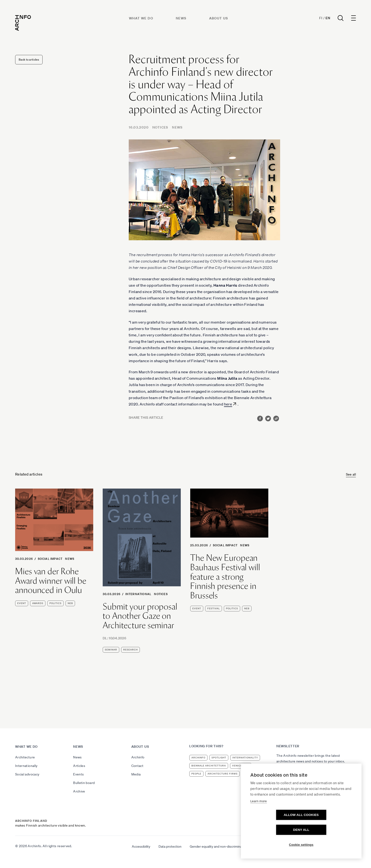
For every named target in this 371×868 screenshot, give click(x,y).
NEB (70, 603)
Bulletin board (84, 783)
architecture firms (223, 774)
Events (78, 774)
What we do (141, 18)
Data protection (170, 846)
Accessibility (141, 846)
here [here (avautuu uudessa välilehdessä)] (228, 404)
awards (38, 603)
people (196, 774)
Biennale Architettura (209, 766)
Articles (79, 766)
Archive (79, 791)
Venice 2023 (241, 766)
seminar (111, 650)
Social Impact (50, 559)
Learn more (259, 816)
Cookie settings (301, 845)
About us (219, 18)
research (130, 650)
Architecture (25, 757)
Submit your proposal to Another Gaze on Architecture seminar (140, 616)
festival (214, 608)
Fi (321, 18)
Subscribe (287, 774)
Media (136, 774)
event (22, 603)
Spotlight (219, 758)
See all (351, 474)
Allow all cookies (274, 830)
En (328, 18)
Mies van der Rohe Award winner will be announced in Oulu (51, 581)
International (139, 594)
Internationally (26, 766)
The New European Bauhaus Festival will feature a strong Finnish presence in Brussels (225, 577)
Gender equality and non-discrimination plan (222, 846)
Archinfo (138, 757)
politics (55, 603)
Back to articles (29, 60)
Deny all (328, 830)
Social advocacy (27, 774)
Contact (137, 766)
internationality (245, 758)
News (181, 18)
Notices (160, 127)
